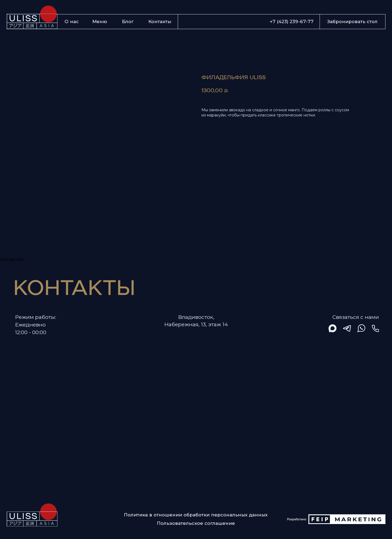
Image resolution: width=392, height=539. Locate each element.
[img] (333, 328)
